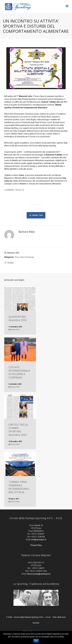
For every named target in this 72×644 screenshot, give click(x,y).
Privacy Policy (36, 545)
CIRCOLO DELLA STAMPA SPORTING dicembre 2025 (18, 430)
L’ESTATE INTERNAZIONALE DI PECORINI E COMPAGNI (19, 372)
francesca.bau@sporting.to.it (39, 574)
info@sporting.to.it (39, 540)
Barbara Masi (15, 330)
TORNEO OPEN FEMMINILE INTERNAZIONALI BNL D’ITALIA (19, 487)
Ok (36, 641)
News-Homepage (27, 257)
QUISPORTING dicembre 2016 (18, 318)
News (17, 257)
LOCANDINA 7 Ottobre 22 (14, 190)
